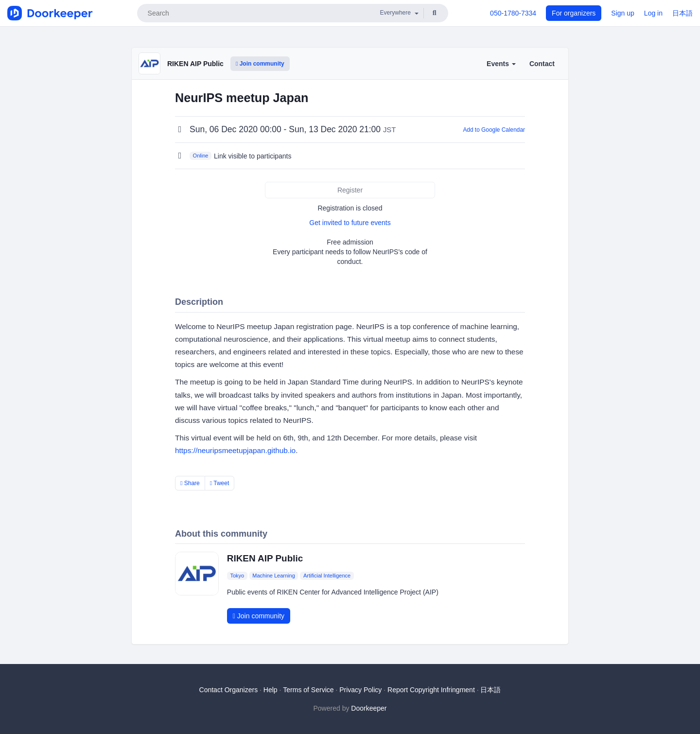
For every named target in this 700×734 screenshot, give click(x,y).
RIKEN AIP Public (195, 64)
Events (501, 64)
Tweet (220, 483)
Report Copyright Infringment (431, 690)
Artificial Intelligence (327, 576)
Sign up (622, 13)
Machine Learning (273, 576)
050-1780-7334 (513, 13)
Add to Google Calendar (494, 130)
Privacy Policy (360, 690)
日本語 (682, 13)
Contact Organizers (229, 690)
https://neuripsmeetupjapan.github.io (235, 450)
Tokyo (237, 576)
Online (201, 156)
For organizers (574, 13)
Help (271, 690)
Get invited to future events (350, 223)
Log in (653, 13)
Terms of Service (308, 690)
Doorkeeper (369, 708)
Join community (260, 64)
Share (190, 483)
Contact (542, 64)
